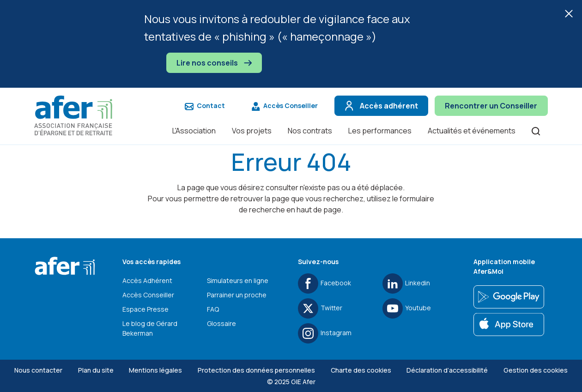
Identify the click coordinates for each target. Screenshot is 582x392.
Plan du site (96, 370)
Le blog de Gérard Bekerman (150, 328)
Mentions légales (155, 370)
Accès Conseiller (285, 106)
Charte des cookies (361, 370)
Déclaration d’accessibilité (447, 370)
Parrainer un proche (237, 295)
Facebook (324, 283)
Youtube (407, 308)
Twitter (320, 308)
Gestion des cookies (536, 370)
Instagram (325, 333)
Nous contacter (38, 370)
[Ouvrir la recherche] (536, 130)
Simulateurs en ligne (238, 280)
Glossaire (221, 323)
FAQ (213, 309)
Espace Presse (145, 309)
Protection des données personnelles (256, 370)
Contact (205, 106)
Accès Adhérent (147, 280)
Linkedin (406, 283)
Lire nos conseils (214, 63)
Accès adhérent (380, 106)
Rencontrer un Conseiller (491, 106)
